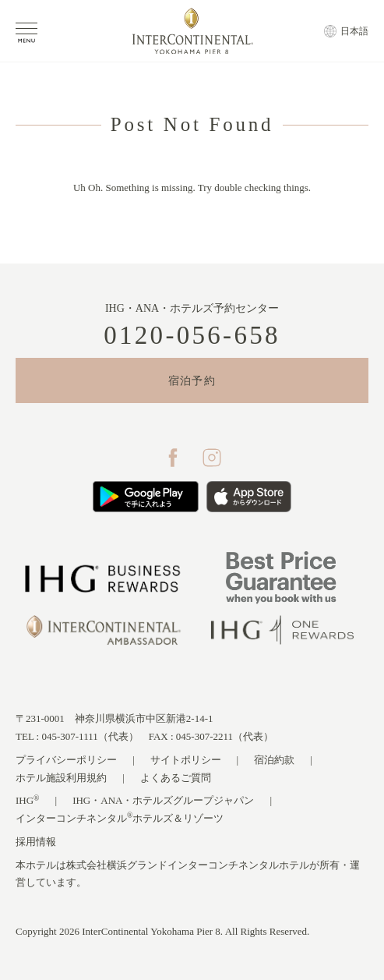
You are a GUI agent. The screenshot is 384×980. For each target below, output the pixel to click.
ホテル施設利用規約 (61, 778)
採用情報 (36, 842)
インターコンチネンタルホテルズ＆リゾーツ (120, 817)
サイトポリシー (186, 760)
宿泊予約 (192, 381)
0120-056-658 (192, 336)
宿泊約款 (274, 760)
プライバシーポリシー (66, 760)
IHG (28, 800)
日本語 (354, 31)
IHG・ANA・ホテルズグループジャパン (163, 800)
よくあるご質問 (176, 778)
